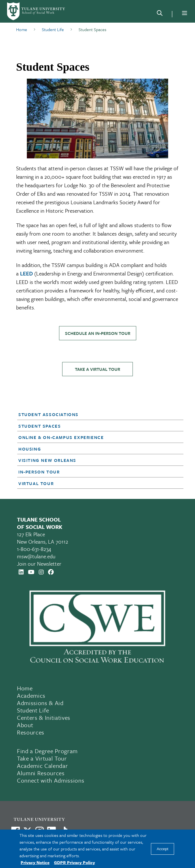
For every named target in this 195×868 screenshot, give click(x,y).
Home (25, 688)
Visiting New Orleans (47, 460)
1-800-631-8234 (34, 549)
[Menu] (185, 13)
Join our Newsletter (39, 564)
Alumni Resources (41, 773)
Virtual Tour (36, 483)
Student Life (33, 710)
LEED (26, 273)
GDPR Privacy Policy (74, 862)
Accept (163, 849)
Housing (30, 449)
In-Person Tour (39, 472)
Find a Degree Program (47, 751)
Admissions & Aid (40, 703)
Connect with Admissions (51, 780)
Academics (31, 695)
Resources (31, 732)
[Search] (160, 14)
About (25, 725)
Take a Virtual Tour (97, 369)
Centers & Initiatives (44, 718)
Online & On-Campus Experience (61, 437)
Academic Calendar (42, 766)
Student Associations (48, 414)
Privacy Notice (35, 862)
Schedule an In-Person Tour (98, 333)
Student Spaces (40, 426)
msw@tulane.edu (36, 556)
